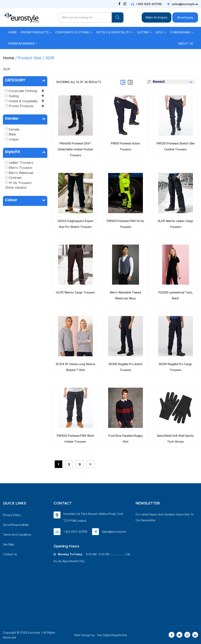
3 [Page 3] (80, 464)
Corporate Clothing (72, 32)
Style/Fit (25, 152)
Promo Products (35, 32)
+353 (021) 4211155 (149, 4)
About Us (186, 43)
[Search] (118, 17)
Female (14, 129)
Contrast (15, 178)
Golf (160, 32)
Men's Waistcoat (21, 173)
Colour (25, 200)
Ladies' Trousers (21, 163)
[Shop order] (171, 82)
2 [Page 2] (69, 464)
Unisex (14, 139)
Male (12, 134)
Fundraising (180, 32)
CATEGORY (25, 80)
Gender (25, 119)
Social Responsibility (16, 525)
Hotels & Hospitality (113, 32)
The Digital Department (112, 635)
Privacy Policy (12, 515)
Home (12, 32)
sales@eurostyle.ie (185, 4)
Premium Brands (21, 43)
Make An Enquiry (157, 17)
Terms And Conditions (17, 535)
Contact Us (10, 554)
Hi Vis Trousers (20, 183)
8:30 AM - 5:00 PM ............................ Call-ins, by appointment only (92, 558)
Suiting (143, 32)
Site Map (9, 544)
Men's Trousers (21, 168)
